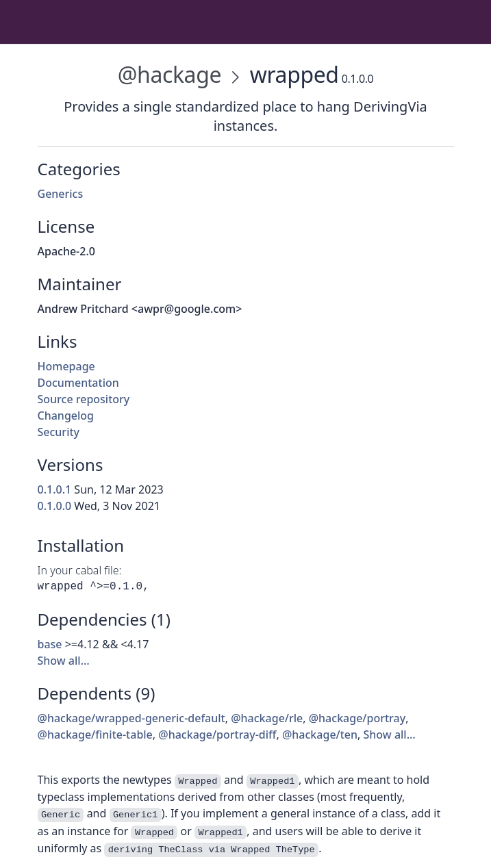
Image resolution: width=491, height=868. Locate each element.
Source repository (84, 399)
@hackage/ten (320, 735)
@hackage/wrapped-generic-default (131, 718)
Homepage (66, 366)
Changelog (66, 416)
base (50, 644)
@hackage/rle (267, 718)
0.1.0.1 (55, 489)
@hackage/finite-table (95, 735)
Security (59, 432)
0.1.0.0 (55, 506)
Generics (61, 194)
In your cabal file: (80, 570)
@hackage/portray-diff (217, 735)
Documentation (78, 383)
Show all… (64, 661)
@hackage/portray (357, 718)
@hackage (169, 74)
